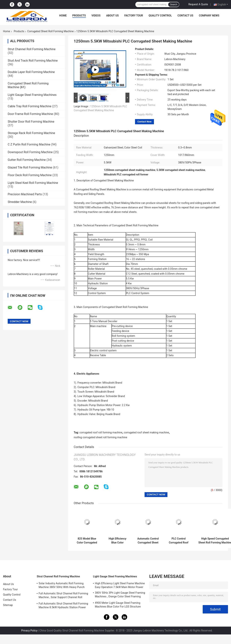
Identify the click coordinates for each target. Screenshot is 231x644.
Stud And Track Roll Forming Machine (33, 61)
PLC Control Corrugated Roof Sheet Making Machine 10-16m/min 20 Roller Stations (179, 541)
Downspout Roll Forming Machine (30, 152)
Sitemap (8, 605)
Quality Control (160, 16)
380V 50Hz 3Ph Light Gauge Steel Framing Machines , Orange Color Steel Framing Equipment (120, 595)
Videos (96, 16)
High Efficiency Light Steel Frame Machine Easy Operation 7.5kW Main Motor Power (120, 585)
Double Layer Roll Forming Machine (31, 72)
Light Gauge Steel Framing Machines (32, 95)
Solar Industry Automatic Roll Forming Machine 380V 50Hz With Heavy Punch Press (62, 586)
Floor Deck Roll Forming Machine (30, 175)
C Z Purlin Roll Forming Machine (29, 144)
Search (174, 4)
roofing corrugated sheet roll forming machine (100, 437)
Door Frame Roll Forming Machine (30, 114)
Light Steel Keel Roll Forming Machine (33, 183)
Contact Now (144, 122)
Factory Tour (134, 16)
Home (63, 16)
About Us (112, 16)
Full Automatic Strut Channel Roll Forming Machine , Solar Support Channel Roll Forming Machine (63, 596)
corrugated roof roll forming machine (101, 432)
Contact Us (185, 16)
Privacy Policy (29, 631)
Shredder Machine (20, 202)
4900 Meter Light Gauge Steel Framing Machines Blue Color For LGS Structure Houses (118, 605)
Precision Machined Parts (25, 194)
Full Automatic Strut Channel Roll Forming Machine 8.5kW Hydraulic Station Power (63, 605)
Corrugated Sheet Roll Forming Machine (50, 31)
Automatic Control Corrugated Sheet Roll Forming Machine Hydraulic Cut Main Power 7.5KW (148, 541)
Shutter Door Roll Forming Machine (31, 122)
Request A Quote (198, 4)
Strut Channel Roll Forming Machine (32, 49)
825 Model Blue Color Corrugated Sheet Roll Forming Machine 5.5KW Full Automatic (87, 541)
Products (79, 16)
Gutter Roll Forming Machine (27, 160)
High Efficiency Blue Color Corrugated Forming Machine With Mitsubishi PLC (118, 541)
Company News (209, 16)
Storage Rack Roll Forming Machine (31, 133)
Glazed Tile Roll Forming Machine (30, 167)
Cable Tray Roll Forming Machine (30, 106)
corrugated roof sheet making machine (146, 432)
